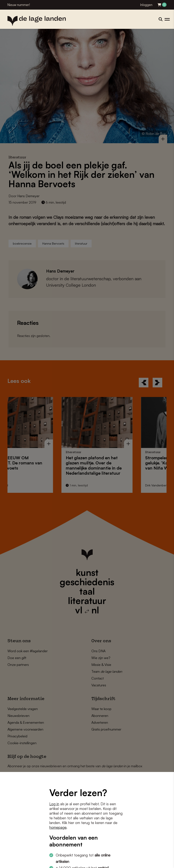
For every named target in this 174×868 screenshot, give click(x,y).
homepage (58, 827)
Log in (54, 804)
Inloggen (146, 5)
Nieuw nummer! (19, 5)
